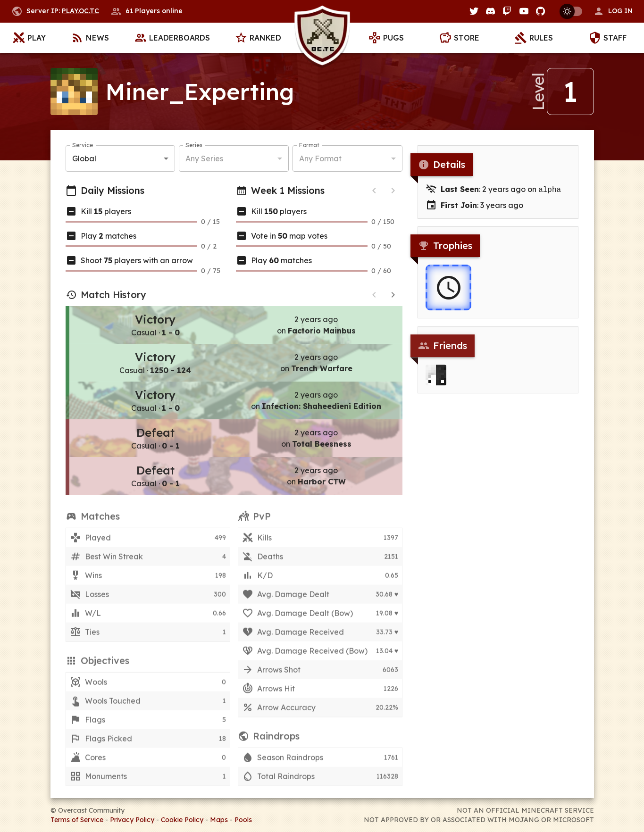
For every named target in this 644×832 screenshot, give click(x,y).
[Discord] (490, 11)
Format (309, 146)
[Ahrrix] (436, 383)
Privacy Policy (132, 820)
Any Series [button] (204, 159)
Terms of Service (77, 820)
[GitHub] (540, 11)
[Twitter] (474, 11)
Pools (243, 820)
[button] (613, 11)
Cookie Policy (182, 820)
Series (194, 146)
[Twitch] (507, 11)
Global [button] (84, 159)
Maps (219, 820)
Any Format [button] (320, 159)
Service (83, 146)
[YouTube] (524, 11)
